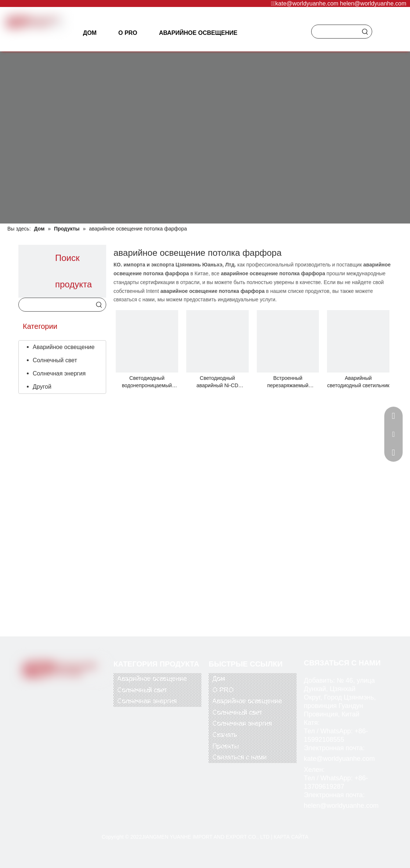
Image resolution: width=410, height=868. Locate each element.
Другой (42, 387)
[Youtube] (65, 690)
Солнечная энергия (59, 373)
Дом (219, 679)
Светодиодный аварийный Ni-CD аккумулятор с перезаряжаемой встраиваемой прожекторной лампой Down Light (217, 382)
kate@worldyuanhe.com (307, 3)
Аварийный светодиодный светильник (358, 382)
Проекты (226, 746)
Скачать (225, 735)
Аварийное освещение (64, 347)
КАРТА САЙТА (291, 837)
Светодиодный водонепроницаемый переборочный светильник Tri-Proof (147, 382)
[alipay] (80, 718)
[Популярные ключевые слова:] (365, 32)
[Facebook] (35, 690)
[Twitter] (50, 690)
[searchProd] (335, 32)
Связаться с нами (240, 757)
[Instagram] (80, 690)
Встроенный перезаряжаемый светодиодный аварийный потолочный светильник (288, 382)
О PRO (223, 690)
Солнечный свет (55, 360)
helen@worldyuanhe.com (373, 3)
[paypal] (37, 718)
